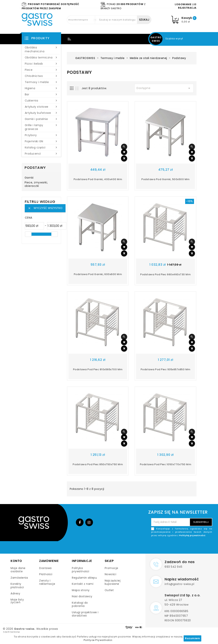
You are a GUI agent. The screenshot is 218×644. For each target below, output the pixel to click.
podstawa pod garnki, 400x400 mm (98, 179)
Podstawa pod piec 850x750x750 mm (98, 464)
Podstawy (35, 168)
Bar (41, 94)
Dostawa (45, 568)
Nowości (111, 574)
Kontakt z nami (83, 584)
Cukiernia (41, 101)
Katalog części (41, 147)
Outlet (109, 590)
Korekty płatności (17, 586)
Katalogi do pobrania (80, 604)
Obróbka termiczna (41, 57)
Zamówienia (19, 578)
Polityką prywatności (192, 535)
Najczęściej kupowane (113, 582)
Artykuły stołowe (41, 107)
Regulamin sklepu (84, 578)
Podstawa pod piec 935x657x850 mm (165, 369)
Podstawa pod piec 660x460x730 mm (165, 274)
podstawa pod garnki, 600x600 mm (98, 274)
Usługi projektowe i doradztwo (85, 614)
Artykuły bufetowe (41, 113)
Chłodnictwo (41, 76)
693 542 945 (174, 567)
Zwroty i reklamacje (47, 582)
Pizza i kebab (41, 64)
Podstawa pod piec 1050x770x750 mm (166, 464)
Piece (41, 70)
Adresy (15, 593)
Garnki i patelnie (41, 119)
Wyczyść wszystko (45, 208)
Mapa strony (81, 590)
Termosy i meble (41, 82)
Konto (16, 561)
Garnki (29, 178)
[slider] (28, 234)
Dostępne (164, 88)
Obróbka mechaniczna (41, 49)
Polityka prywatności (81, 570)
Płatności (46, 574)
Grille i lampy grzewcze (41, 127)
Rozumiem (192, 638)
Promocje (111, 568)
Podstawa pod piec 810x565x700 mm (98, 369)
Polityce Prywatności (98, 640)
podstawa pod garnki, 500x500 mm (165, 179)
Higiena (41, 88)
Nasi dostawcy (82, 596)
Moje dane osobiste (18, 570)
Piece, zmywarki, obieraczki (36, 184)
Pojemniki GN (41, 141)
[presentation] (183, 546)
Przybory (41, 135)
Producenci (41, 154)
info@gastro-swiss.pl (179, 584)
